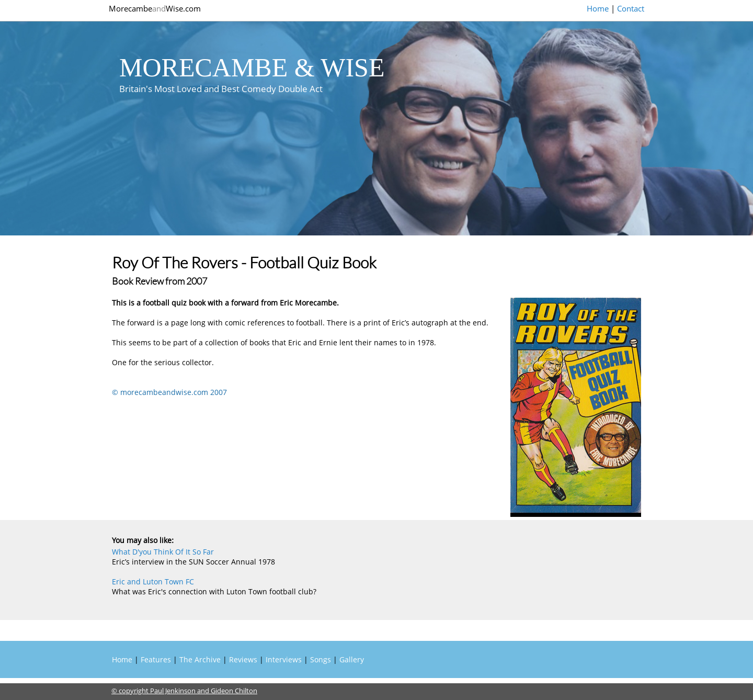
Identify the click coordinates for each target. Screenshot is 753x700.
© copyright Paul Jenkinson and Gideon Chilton (184, 691)
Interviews (284, 659)
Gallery (352, 659)
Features (156, 659)
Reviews (243, 659)
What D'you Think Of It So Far (163, 552)
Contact (631, 8)
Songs (321, 659)
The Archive (200, 659)
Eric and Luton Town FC (153, 582)
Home (598, 8)
